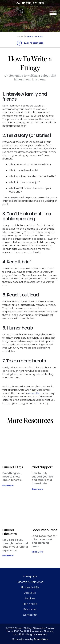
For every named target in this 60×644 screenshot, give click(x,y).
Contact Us (30, 615)
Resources (30, 609)
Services (30, 598)
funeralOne (41, 639)
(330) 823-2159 (35, 3)
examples (34, 393)
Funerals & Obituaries (30, 582)
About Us (30, 593)
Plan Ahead (30, 604)
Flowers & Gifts (30, 587)
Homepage (30, 576)
